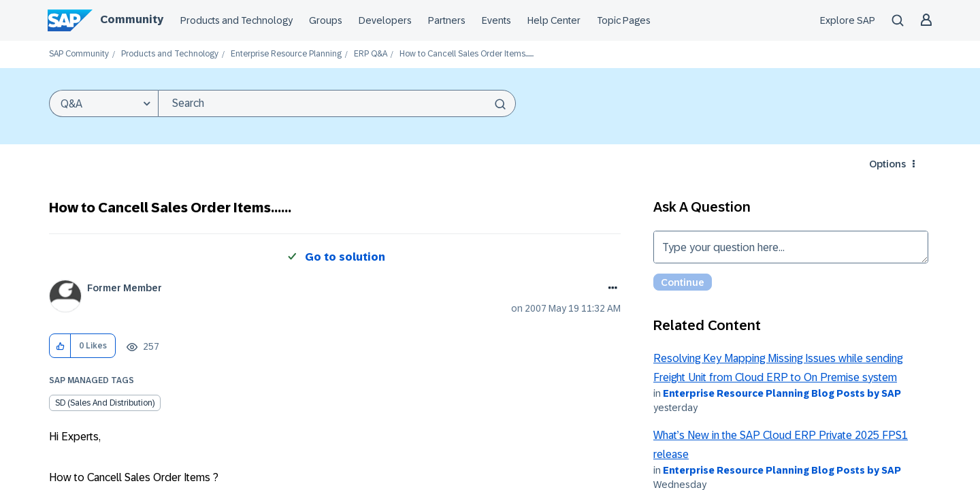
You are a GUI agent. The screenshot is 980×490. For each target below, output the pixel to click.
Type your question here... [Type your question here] (791, 247)
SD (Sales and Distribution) (105, 403)
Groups (326, 20)
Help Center (554, 20)
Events (496, 20)
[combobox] (337, 103)
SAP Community (79, 54)
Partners (447, 20)
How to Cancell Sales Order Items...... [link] (467, 54)
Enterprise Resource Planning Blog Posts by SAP (782, 393)
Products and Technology (236, 20)
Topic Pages (624, 20)
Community (132, 19)
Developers (385, 20)
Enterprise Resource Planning (286, 54)
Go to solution (345, 257)
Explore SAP (848, 20)
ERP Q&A (371, 54)
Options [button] (887, 164)
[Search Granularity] (103, 103)
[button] (60, 346)
